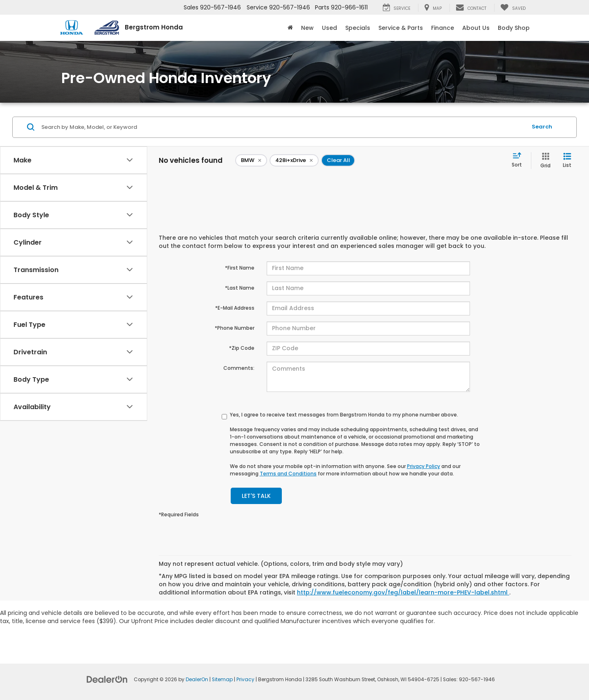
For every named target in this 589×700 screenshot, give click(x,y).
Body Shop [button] (514, 28)
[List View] (567, 161)
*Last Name (240, 288)
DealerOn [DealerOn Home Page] (197, 680)
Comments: (239, 368)
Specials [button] (358, 28)
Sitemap (222, 680)
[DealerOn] (107, 679)
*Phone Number (235, 328)
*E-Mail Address (235, 308)
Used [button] (329, 28)
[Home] (290, 28)
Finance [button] (443, 28)
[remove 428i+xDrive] (294, 160)
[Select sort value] (519, 160)
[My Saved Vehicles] (513, 8)
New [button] (307, 28)
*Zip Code (242, 348)
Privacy (245, 680)
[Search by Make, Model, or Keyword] (283, 127)
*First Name (240, 268)
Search (542, 127)
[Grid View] (544, 161)
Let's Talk (256, 496)
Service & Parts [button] (401, 28)
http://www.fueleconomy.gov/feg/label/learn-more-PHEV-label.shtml (403, 592)
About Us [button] (476, 28)
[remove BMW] (251, 160)
